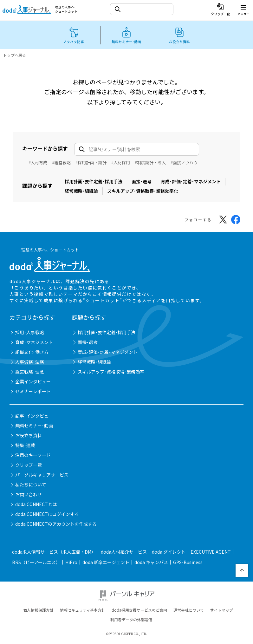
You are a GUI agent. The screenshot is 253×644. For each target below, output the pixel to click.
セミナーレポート (33, 392)
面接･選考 (142, 181)
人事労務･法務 (30, 363)
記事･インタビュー (34, 417)
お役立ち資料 (29, 436)
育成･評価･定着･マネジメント (191, 181)
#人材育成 (38, 163)
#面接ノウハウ (184, 163)
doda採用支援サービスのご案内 (139, 611)
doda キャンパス (151, 563)
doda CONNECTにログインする (47, 515)
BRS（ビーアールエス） (36, 563)
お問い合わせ (29, 495)
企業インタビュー (33, 382)
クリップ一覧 (29, 466)
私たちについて (31, 485)
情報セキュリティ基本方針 (83, 611)
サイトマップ (222, 611)
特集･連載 (25, 446)
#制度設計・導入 (150, 163)
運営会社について (189, 611)
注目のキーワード (33, 456)
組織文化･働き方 (32, 353)
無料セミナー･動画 (34, 426)
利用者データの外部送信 (131, 621)
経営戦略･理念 (30, 373)
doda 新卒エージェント (106, 563)
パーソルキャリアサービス (42, 476)
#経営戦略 (61, 163)
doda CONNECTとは (36, 505)
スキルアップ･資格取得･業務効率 (111, 373)
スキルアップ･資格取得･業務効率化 (143, 191)
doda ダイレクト (169, 553)
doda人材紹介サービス (124, 553)
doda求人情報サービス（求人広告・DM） (54, 553)
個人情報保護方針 (38, 611)
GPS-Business (188, 563)
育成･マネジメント (34, 343)
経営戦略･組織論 (81, 191)
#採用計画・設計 (91, 163)
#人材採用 (121, 163)
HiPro (71, 563)
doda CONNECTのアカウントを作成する (56, 525)
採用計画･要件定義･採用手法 (94, 181)
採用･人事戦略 (30, 333)
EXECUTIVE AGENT (211, 553)
